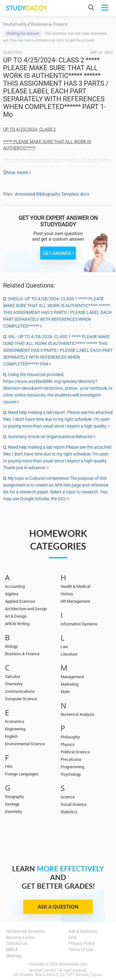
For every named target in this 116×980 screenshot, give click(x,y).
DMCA (12, 950)
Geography (14, 797)
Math (65, 692)
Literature (69, 654)
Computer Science (21, 699)
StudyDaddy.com (73, 964)
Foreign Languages (22, 774)
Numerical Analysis (77, 714)
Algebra (12, 594)
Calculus (13, 676)
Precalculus (71, 759)
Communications (20, 691)
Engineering (15, 729)
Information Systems (79, 624)
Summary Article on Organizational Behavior (50, 437)
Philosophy (70, 737)
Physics (68, 744)
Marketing (69, 684)
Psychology (71, 774)
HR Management (75, 601)
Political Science (75, 752)
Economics (15, 721)
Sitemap (14, 956)
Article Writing (17, 624)
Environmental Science (25, 744)
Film (9, 767)
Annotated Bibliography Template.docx (52, 194)
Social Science (74, 804)
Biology (11, 646)
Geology (12, 804)
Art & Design (16, 616)
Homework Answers (25, 931)
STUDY (26, 8)
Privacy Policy (82, 943)
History (67, 594)
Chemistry (14, 684)
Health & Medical (75, 586)
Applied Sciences (20, 601)
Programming (72, 767)
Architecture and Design (26, 609)
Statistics (69, 812)
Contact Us (17, 943)
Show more (17, 172)
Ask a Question (58, 907)
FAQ (72, 937)
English (11, 736)
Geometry (13, 812)
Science (68, 797)
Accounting (15, 586)
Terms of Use (81, 950)
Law (64, 647)
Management (72, 677)
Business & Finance (22, 654)
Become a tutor (21, 937)
